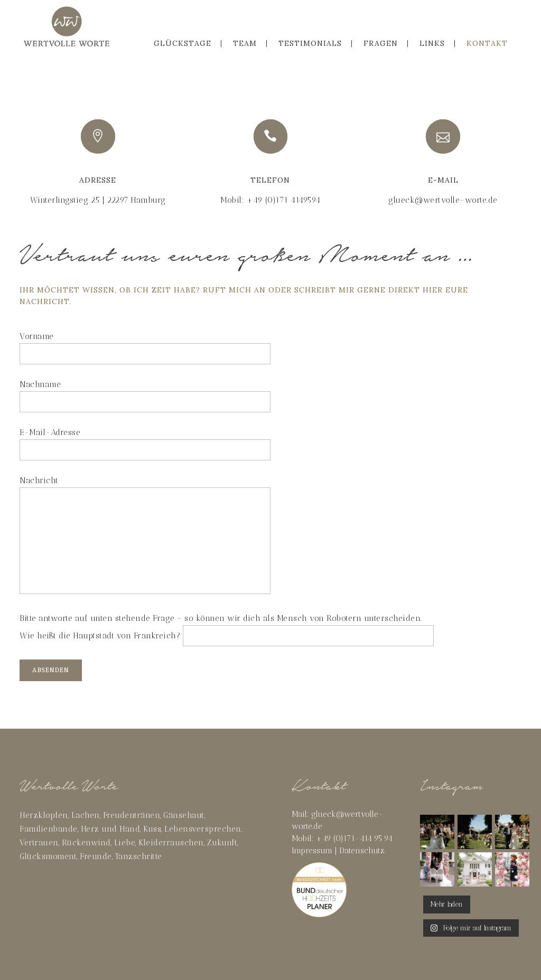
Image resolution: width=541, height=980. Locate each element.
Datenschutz (362, 851)
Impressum (312, 851)
